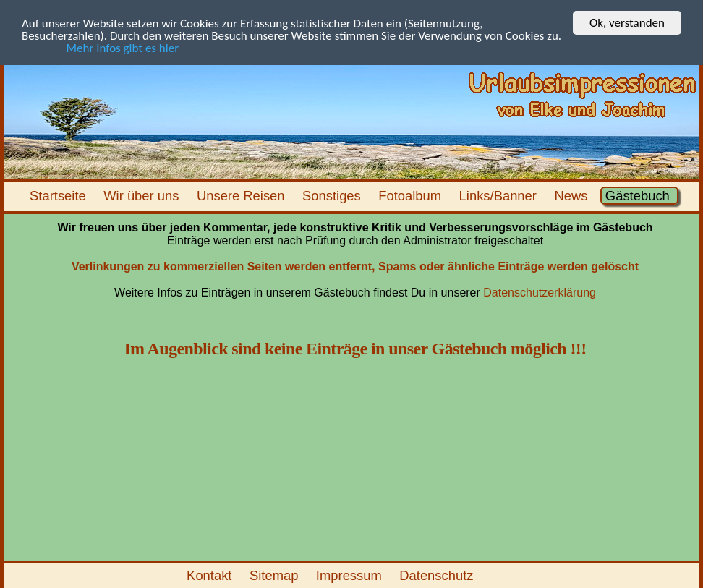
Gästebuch (639, 196)
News (572, 196)
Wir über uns (143, 196)
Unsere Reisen (243, 196)
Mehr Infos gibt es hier (100, 48)
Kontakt (211, 575)
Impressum (351, 575)
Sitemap (276, 575)
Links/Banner (499, 196)
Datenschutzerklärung (540, 293)
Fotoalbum (412, 196)
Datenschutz (438, 575)
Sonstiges (333, 196)
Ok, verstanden (627, 23)
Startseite (60, 196)
